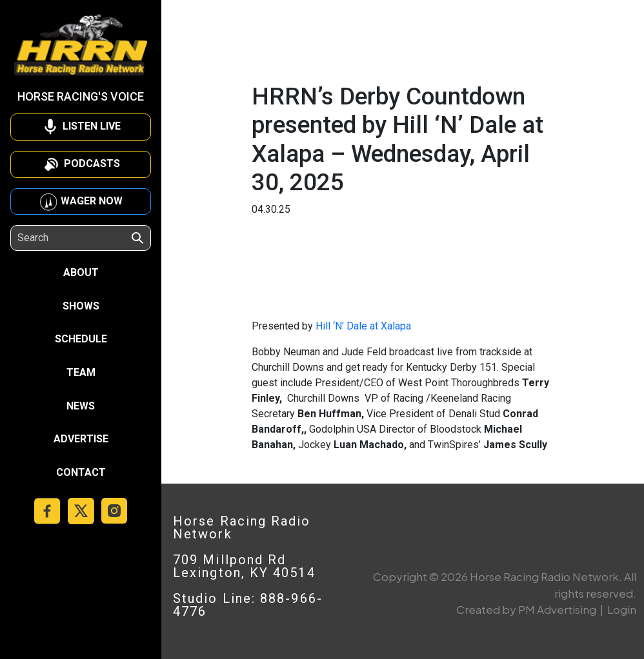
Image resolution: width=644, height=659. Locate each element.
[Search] (74, 238)
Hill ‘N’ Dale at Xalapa (363, 326)
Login (622, 609)
